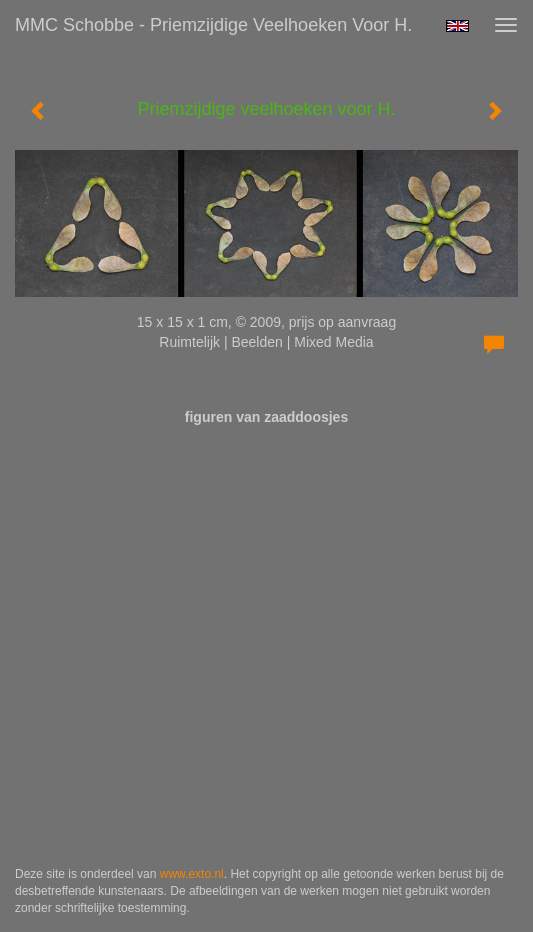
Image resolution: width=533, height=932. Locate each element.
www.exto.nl (192, 874)
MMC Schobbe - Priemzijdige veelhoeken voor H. (213, 25)
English (457, 26)
